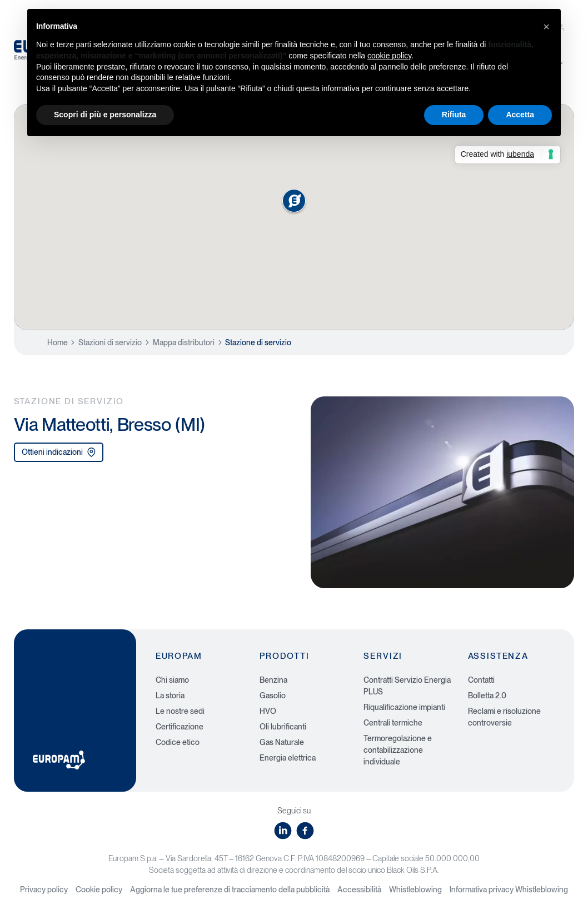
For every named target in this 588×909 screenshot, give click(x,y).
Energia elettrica (288, 758)
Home (58, 342)
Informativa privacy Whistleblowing (509, 890)
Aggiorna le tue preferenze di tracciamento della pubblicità (230, 890)
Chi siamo (172, 680)
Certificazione (180, 727)
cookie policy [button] (389, 56)
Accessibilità (359, 890)
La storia (170, 696)
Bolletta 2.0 (487, 696)
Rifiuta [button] (454, 115)
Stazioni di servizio (110, 342)
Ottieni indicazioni (59, 452)
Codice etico (178, 742)
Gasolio (273, 696)
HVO (268, 711)
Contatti (481, 680)
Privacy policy (44, 890)
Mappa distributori (184, 342)
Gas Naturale (282, 742)
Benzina (273, 680)
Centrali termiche (393, 723)
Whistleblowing (415, 890)
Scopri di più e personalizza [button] (105, 115)
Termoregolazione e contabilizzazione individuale (398, 750)
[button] (546, 27)
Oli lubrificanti (283, 727)
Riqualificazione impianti (404, 707)
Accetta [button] (520, 115)
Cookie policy (99, 890)
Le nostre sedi (180, 711)
